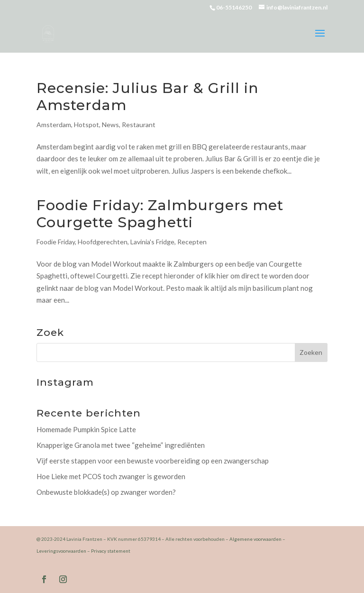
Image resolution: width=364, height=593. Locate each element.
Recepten (192, 242)
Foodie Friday (56, 242)
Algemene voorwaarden (255, 539)
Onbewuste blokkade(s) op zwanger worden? (106, 492)
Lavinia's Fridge (152, 242)
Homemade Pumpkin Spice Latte (86, 429)
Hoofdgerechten (103, 242)
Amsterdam (54, 125)
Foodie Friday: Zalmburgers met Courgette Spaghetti (160, 214)
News (110, 125)
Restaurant (139, 125)
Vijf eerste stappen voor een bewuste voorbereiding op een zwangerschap (153, 461)
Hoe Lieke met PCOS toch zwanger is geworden (111, 476)
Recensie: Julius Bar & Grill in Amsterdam (148, 97)
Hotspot (86, 125)
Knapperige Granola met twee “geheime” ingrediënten (121, 445)
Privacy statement (111, 551)
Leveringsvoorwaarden (61, 551)
